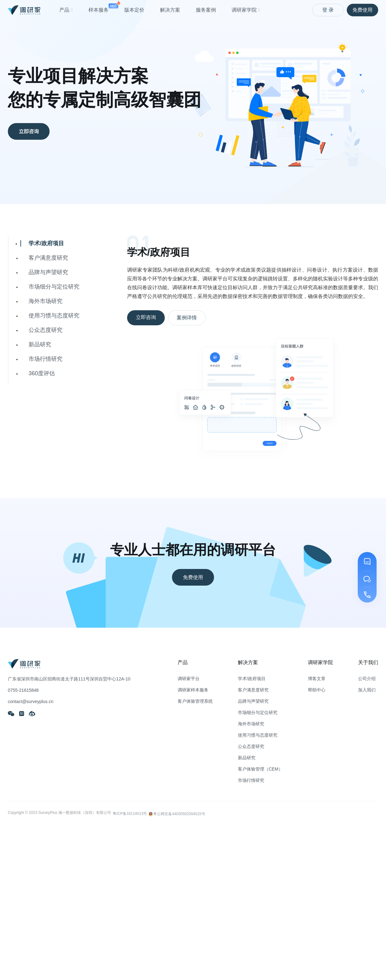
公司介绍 (367, 679)
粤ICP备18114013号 (130, 813)
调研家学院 (246, 10)
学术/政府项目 (46, 243)
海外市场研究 (46, 301)
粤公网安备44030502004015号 (177, 813)
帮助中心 (317, 690)
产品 (66, 10)
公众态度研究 (46, 330)
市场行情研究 (46, 359)
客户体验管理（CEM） (260, 769)
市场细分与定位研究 (54, 287)
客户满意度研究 (48, 258)
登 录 (328, 10)
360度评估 (42, 373)
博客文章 (317, 679)
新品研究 (40, 344)
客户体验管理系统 (195, 701)
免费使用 (362, 10)
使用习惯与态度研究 (54, 316)
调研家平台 (189, 679)
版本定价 (134, 10)
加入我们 (367, 690)
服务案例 (206, 10)
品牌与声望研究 (48, 272)
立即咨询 (33, 132)
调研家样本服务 (193, 690)
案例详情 (187, 318)
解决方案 (170, 10)
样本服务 (99, 7)
